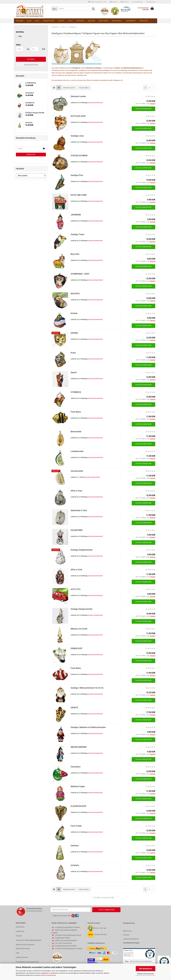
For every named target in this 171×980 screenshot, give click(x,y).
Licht (70, 21)
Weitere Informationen (146, 974)
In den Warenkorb (143, 109)
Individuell (117, 21)
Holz (37, 21)
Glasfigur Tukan (77, 234)
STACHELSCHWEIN (79, 156)
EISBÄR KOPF (77, 648)
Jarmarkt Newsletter (131, 939)
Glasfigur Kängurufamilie (81, 609)
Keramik (20, 21)
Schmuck (80, 21)
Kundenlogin (137, 2)
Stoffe (61, 21)
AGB (18, 953)
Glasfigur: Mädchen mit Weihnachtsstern (88, 727)
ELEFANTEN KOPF (79, 806)
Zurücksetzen (31, 65)
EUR (43, 49)
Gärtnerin (75, 846)
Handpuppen (49, 21)
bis (28, 49)
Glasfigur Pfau (77, 175)
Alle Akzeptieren (145, 969)
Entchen (74, 313)
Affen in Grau (76, 491)
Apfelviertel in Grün (79, 510)
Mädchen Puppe (78, 786)
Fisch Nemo (76, 412)
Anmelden (31, 155)
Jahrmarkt (131, 21)
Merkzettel (151, 2)
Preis (18, 45)
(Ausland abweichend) (95, 103)
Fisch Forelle (76, 826)
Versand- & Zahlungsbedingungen (29, 940)
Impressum (20, 931)
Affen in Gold (76, 570)
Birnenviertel (76, 432)
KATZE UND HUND (79, 195)
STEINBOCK (76, 392)
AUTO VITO (76, 589)
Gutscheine (20, 927)
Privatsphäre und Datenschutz (27, 962)
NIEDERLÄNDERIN (79, 747)
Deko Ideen (104, 21)
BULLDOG (75, 254)
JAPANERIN (76, 215)
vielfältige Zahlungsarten (96, 943)
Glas (29, 21)
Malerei (92, 21)
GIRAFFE (74, 708)
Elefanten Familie (78, 96)
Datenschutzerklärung (48, 975)
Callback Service (22, 957)
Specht (74, 372)
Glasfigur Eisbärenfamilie (82, 550)
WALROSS (75, 294)
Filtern (31, 59)
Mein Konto (127, 931)
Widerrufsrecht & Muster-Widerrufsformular (25, 947)
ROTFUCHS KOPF (78, 116)
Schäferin (75, 865)
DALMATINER (77, 530)
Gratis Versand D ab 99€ (97, 2)
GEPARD (74, 333)
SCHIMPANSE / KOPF (80, 274)
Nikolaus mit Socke (79, 629)
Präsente (144, 21)
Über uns (125, 2)
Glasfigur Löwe (77, 136)
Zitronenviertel (77, 471)
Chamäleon (76, 767)
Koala (73, 353)
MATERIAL (20, 32)
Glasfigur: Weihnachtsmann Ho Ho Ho (87, 688)
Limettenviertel (77, 451)
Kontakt (114, 2)
